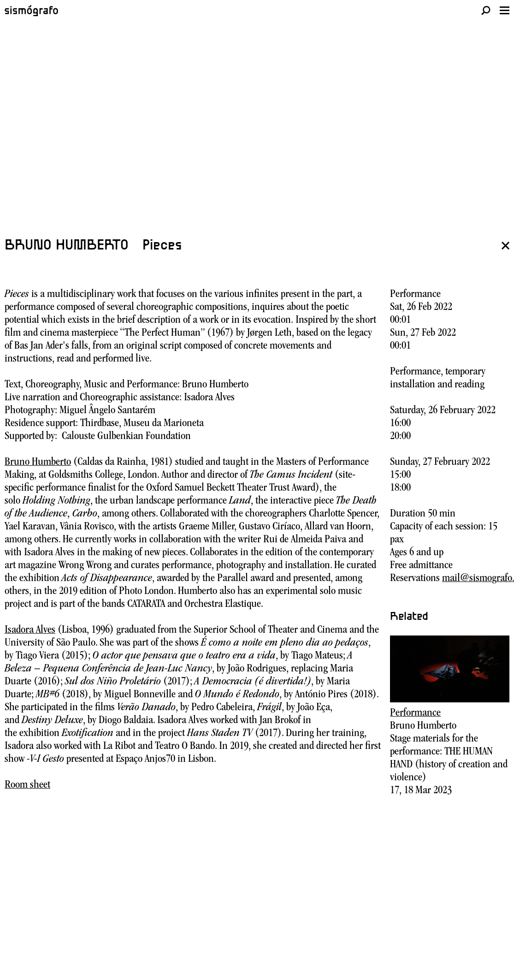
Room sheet (27, 785)
